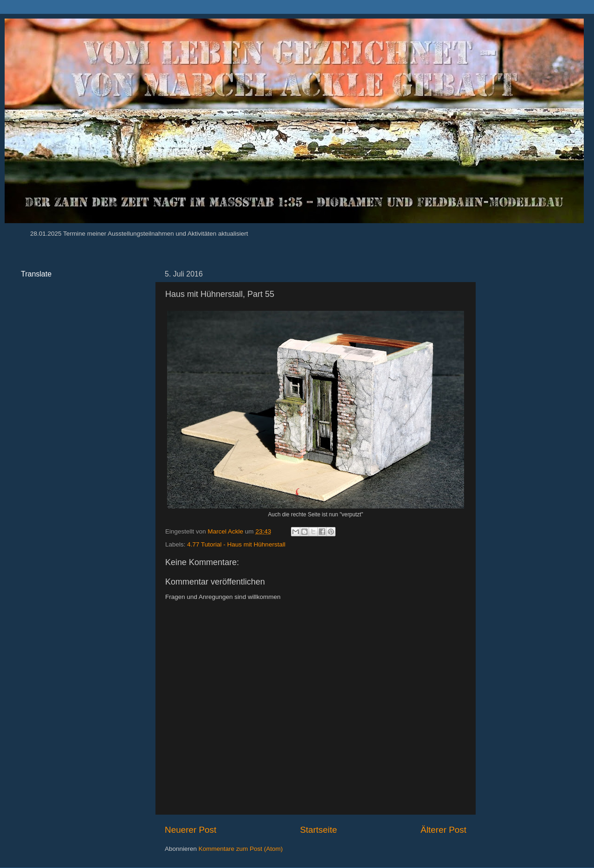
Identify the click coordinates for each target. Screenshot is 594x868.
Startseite (318, 830)
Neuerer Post (190, 830)
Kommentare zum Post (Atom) (241, 849)
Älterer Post (443, 830)
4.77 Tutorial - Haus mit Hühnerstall (236, 544)
